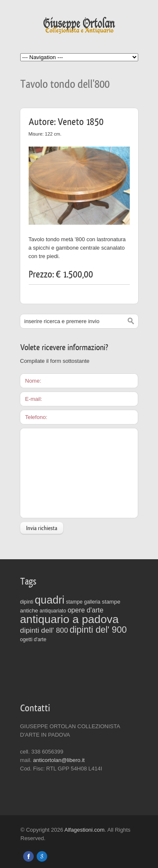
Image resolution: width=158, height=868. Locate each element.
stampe (74, 602)
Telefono (36, 417)
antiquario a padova (70, 619)
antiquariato (53, 611)
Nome (33, 381)
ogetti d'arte (33, 639)
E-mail (33, 399)
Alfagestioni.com (84, 830)
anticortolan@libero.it (59, 760)
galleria (92, 602)
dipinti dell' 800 (44, 630)
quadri (49, 600)
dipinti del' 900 (98, 630)
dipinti (27, 602)
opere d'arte (85, 610)
